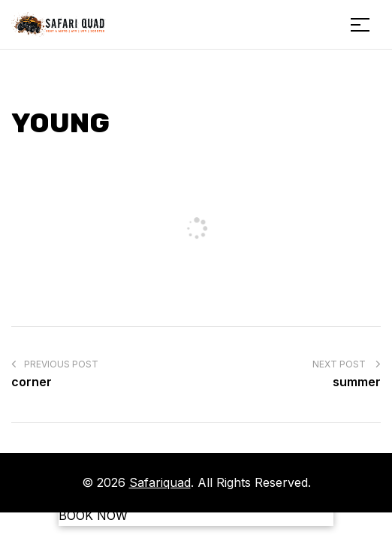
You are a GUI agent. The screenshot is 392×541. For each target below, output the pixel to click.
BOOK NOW (93, 515)
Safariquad (160, 482)
